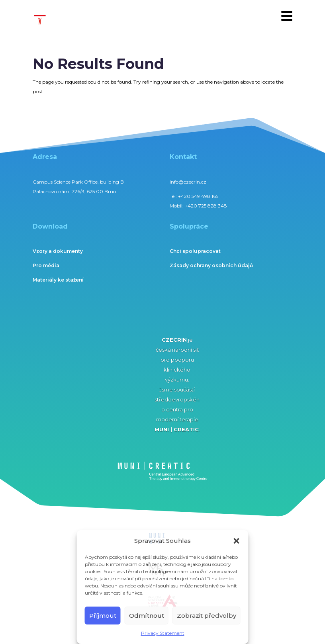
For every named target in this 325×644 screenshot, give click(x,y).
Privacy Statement (163, 633)
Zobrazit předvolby (207, 616)
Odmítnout (147, 616)
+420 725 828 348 (206, 206)
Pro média (46, 265)
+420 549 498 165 (198, 196)
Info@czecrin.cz (188, 182)
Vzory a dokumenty (58, 251)
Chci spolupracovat (195, 251)
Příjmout (103, 616)
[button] (237, 541)
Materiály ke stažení (58, 280)
